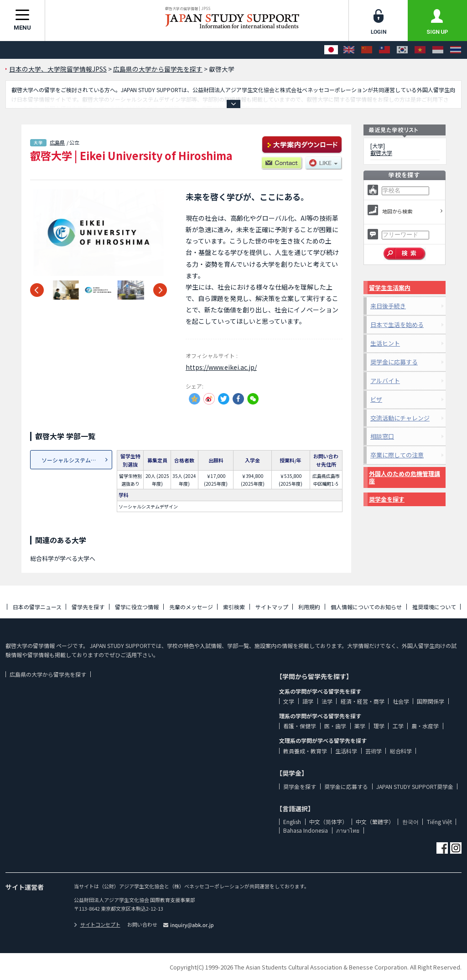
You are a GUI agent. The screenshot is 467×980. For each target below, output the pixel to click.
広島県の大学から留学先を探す (48, 674)
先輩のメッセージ (191, 607)
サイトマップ (272, 607)
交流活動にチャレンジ (400, 418)
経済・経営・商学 (363, 701)
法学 (327, 701)
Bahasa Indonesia (306, 830)
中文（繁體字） (375, 822)
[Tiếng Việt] (420, 50)
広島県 (57, 142)
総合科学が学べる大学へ (63, 558)
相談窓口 (382, 436)
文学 (289, 701)
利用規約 (309, 607)
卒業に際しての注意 (397, 455)
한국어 (410, 822)
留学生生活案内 (390, 288)
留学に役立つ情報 (137, 607)
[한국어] (402, 50)
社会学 (401, 701)
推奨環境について (434, 607)
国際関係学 (431, 701)
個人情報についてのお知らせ (366, 607)
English (292, 822)
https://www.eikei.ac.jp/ (221, 367)
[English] (349, 50)
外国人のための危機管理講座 (405, 477)
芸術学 (374, 751)
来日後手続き (388, 306)
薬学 (360, 726)
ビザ (376, 399)
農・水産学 (425, 726)
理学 (379, 726)
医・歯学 (335, 726)
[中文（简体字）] (367, 50)
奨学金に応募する (394, 362)
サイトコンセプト (97, 924)
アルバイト (385, 381)
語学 (308, 701)
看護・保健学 (300, 726)
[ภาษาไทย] (456, 50)
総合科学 (401, 751)
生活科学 (346, 751)
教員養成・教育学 (305, 751)
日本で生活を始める (397, 324)
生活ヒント (385, 343)
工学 (398, 726)
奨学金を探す (387, 499)
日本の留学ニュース (37, 607)
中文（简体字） (328, 822)
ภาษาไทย (348, 830)
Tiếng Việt (439, 822)
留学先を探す (88, 607)
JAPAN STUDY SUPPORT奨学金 (415, 786)
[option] (99, 233)
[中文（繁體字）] (384, 50)
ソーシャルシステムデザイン (77, 460)
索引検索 (234, 607)
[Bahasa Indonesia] (438, 50)
